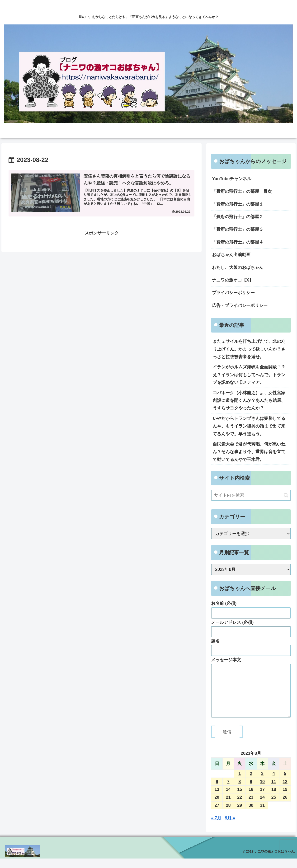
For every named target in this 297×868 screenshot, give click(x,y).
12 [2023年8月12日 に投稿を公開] (285, 791)
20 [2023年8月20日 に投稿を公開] (217, 807)
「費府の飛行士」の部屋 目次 (242, 191)
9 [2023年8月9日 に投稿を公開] (251, 791)
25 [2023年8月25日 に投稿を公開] (274, 807)
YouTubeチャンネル (231, 179)
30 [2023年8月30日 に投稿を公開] (251, 815)
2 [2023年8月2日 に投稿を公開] (251, 783)
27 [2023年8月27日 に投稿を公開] (217, 815)
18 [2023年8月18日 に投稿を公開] (274, 799)
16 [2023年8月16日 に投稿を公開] (251, 799)
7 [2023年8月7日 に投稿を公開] (228, 791)
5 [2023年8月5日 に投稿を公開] (285, 783)
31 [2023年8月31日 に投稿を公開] (262, 815)
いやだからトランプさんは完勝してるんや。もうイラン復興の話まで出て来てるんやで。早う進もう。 (249, 426)
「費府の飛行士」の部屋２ (238, 217)
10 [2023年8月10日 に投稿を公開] (262, 791)
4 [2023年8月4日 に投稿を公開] (274, 783)
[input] (251, 495)
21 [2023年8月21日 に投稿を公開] (228, 807)
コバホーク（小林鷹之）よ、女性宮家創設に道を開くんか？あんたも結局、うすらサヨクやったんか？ (249, 401)
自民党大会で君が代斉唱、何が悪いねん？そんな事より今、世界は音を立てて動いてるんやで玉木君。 (249, 452)
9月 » (230, 827)
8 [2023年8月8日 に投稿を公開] (240, 791)
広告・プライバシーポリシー (240, 305)
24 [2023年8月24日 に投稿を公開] (262, 807)
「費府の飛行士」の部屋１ (238, 204)
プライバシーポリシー (233, 293)
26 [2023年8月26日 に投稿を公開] (285, 807)
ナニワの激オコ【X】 (233, 280)
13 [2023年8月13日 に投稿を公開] (217, 799)
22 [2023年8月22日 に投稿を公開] (240, 807)
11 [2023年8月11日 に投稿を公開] (274, 791)
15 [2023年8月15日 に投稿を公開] (240, 799)
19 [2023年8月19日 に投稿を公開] (285, 799)
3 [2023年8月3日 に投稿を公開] (262, 783)
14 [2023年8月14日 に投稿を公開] (228, 799)
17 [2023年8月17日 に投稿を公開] (262, 799)
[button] (286, 495)
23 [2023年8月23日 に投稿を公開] (251, 807)
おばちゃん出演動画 (231, 255)
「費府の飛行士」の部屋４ (238, 242)
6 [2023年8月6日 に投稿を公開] (217, 791)
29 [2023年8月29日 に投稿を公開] (240, 815)
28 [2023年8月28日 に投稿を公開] (228, 815)
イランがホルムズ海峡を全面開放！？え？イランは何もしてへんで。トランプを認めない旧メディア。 (249, 375)
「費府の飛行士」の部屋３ (238, 229)
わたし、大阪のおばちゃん (238, 267)
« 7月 (216, 827)
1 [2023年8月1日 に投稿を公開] (240, 783)
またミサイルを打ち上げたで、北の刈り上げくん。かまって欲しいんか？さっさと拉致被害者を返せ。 (249, 349)
